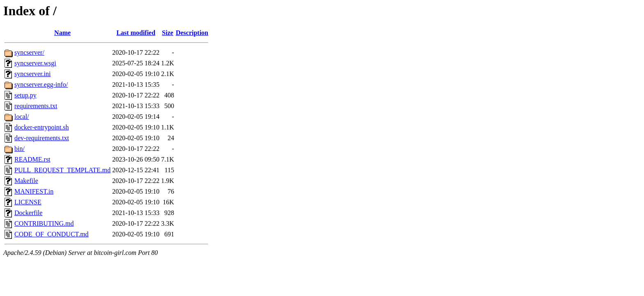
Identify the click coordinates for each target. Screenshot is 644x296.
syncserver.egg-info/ (41, 84)
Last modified (136, 33)
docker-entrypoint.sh (42, 127)
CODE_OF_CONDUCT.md (52, 234)
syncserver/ (29, 52)
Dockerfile (28, 213)
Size (168, 33)
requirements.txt (36, 106)
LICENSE (28, 202)
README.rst (32, 159)
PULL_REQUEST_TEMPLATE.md (62, 170)
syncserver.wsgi (35, 63)
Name (62, 33)
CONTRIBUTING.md (44, 223)
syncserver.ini (32, 74)
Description (192, 33)
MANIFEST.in (34, 191)
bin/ (20, 149)
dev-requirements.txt (42, 138)
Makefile (26, 181)
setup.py (25, 95)
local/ (22, 117)
